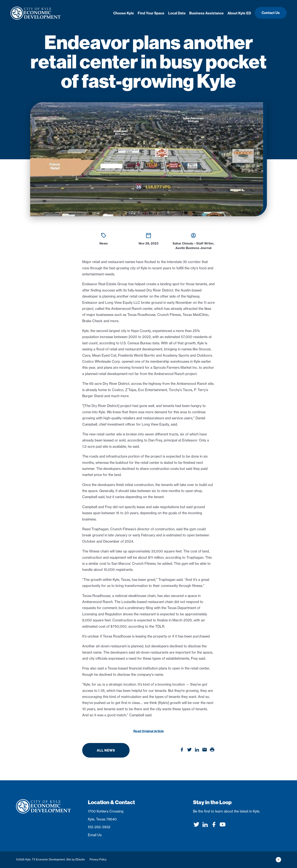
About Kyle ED (239, 13)
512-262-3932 (99, 827)
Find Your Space (151, 13)
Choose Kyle (124, 13)
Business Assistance (206, 13)
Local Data (177, 13)
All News (106, 750)
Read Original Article (149, 731)
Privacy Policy (98, 859)
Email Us (95, 835)
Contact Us (271, 13)
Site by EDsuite (76, 859)
